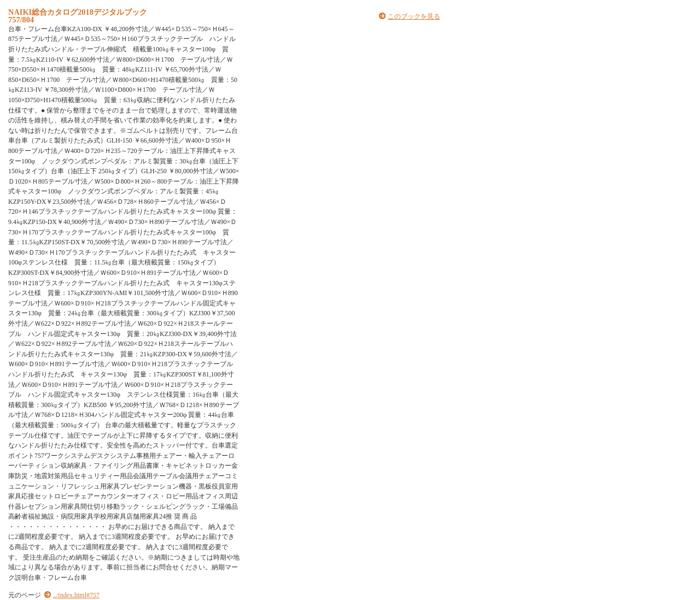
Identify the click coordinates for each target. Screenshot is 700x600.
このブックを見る (414, 16)
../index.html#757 (76, 595)
